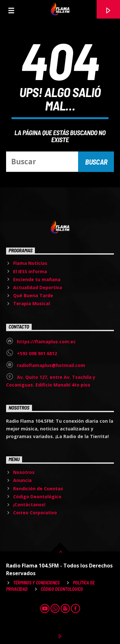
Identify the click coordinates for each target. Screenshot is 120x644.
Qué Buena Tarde (33, 295)
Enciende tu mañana (37, 279)
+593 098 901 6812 (37, 353)
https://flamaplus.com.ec (46, 342)
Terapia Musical (32, 303)
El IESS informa (30, 271)
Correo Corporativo (35, 513)
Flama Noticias (30, 263)
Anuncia (22, 480)
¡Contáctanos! (29, 505)
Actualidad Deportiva (38, 287)
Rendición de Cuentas (38, 489)
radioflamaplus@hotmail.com (51, 365)
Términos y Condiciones (36, 583)
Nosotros (24, 472)
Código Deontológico (37, 497)
